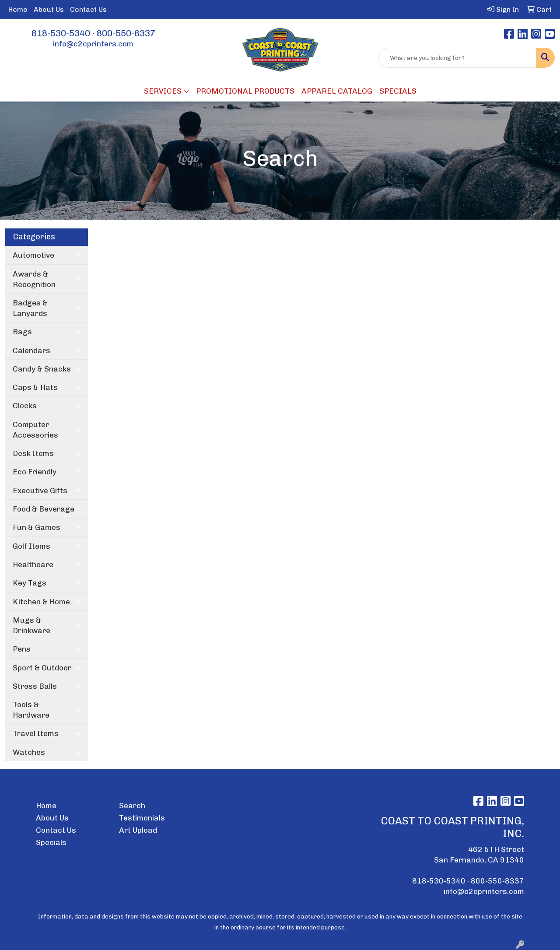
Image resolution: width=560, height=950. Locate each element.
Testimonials (142, 818)
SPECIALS (398, 91)
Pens (22, 649)
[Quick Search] (457, 58)
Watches (29, 752)
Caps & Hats (35, 387)
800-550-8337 (126, 33)
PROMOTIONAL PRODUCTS (245, 91)
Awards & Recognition (34, 279)
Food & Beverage (44, 509)
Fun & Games (37, 527)
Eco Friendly (35, 472)
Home (18, 9)
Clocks (25, 406)
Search (132, 806)
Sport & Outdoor (42, 668)
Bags (22, 332)
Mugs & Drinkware (31, 625)
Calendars (31, 351)
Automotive (33, 255)
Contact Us (88, 9)
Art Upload (138, 830)
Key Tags (30, 583)
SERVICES (163, 91)
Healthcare (33, 564)
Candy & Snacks (42, 369)
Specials (51, 842)
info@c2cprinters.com (93, 44)
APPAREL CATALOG (337, 91)
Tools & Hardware (31, 710)
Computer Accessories (35, 430)
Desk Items (33, 453)
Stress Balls (35, 686)
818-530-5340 (61, 33)
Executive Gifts (40, 491)
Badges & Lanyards (30, 308)
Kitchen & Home (41, 602)
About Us (49, 9)
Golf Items (31, 546)
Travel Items (36, 733)
